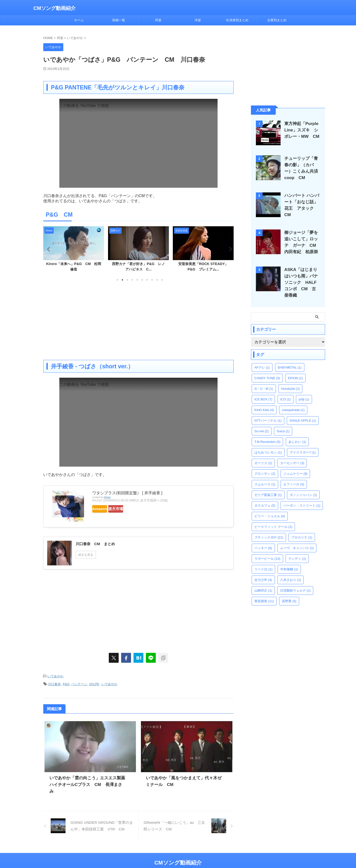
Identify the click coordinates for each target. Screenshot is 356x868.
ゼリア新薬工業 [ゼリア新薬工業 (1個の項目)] (268, 486)
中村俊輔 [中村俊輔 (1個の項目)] (289, 561)
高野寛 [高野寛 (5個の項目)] (289, 592)
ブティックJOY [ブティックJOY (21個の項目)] (269, 529)
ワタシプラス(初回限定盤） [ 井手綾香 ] (127, 493)
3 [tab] (127, 280)
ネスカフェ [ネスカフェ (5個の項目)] (265, 497)
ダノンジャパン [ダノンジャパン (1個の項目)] (303, 486)
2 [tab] (122, 280)
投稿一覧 (119, 20)
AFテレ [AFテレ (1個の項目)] (262, 359)
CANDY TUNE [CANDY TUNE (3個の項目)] (267, 369)
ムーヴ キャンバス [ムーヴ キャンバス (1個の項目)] (297, 539)
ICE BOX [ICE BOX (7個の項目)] (263, 391)
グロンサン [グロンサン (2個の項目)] (265, 465)
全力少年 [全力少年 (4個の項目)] (263, 571)
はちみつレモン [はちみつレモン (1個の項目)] (268, 444)
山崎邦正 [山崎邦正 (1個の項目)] (263, 582)
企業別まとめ (277, 20)
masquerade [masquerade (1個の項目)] (293, 401)
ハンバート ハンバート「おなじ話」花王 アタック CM (303, 202)
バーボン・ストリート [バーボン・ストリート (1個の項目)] (302, 497)
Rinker (107, 497)
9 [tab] (157, 280)
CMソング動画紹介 (55, 8)
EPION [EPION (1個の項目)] (295, 369)
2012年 (94, 682)
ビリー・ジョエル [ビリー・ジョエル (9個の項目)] (270, 507)
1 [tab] (117, 280)
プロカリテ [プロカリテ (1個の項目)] (302, 529)
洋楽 (198, 20)
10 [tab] (162, 280)
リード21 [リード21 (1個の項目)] (263, 561)
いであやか (56, 676)
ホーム (79, 20)
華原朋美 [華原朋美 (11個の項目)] (264, 592)
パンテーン (79, 682)
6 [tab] (142, 280)
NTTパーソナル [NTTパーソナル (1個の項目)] (268, 412)
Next (229, 249)
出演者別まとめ (237, 20)
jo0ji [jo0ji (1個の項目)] (304, 391)
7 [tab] (147, 280)
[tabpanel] (74, 250)
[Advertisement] (138, 320)
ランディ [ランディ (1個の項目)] (297, 550)
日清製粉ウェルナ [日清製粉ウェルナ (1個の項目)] (295, 582)
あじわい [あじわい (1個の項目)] (297, 433)
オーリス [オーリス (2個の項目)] (263, 454)
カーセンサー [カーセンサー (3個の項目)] (292, 454)
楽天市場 (130, 509)
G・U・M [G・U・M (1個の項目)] (264, 380)
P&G (66, 682)
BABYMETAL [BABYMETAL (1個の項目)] (290, 359)
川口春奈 (54, 682)
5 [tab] (137, 280)
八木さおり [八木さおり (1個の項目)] (291, 571)
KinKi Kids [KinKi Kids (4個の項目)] (264, 401)
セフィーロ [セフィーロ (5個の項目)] (294, 476)
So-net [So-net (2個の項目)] (262, 423)
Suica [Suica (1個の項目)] (283, 423)
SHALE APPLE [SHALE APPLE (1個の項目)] (303, 412)
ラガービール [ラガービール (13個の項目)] (267, 550)
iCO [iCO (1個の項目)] (286, 391)
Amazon (104, 509)
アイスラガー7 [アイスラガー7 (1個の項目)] (303, 444)
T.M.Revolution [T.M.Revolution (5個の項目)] (267, 433)
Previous (48, 249)
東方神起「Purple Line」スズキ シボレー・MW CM (301, 130)
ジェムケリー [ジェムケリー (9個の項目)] (295, 465)
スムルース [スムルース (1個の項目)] (265, 476)
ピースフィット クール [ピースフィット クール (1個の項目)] (273, 518)
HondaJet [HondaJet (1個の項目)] (290, 380)
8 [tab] (152, 280)
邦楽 (158, 20)
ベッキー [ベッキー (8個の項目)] (263, 539)
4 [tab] (132, 280)
